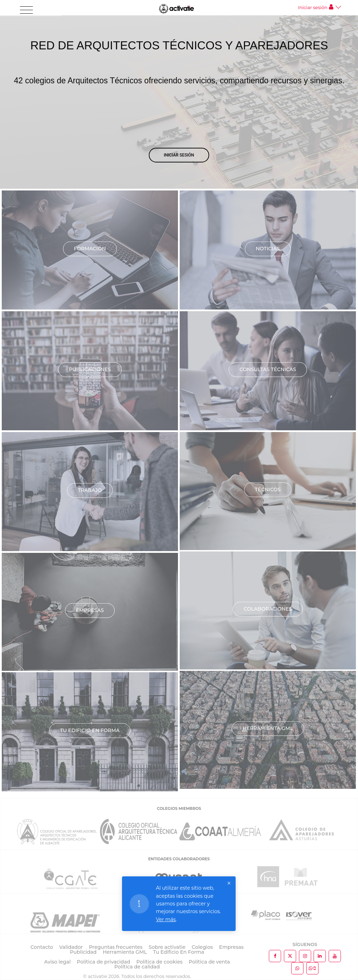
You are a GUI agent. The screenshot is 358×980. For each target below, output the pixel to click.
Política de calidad (137, 967)
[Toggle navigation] (26, 10)
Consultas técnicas (268, 369)
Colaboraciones (268, 609)
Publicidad (83, 952)
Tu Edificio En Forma (179, 952)
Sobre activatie (167, 947)
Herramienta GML (268, 728)
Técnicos (268, 489)
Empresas (90, 610)
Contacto (42, 947)
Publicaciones (90, 369)
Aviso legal (57, 962)
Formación (90, 249)
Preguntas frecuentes (116, 947)
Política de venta (209, 962)
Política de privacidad (104, 962)
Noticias (268, 249)
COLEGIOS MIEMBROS (179, 808)
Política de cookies (159, 962)
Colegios (202, 947)
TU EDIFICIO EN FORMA (90, 730)
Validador (71, 947)
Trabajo (90, 490)
